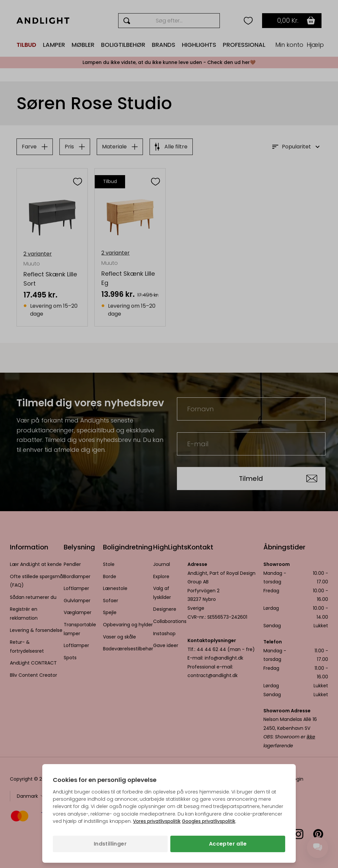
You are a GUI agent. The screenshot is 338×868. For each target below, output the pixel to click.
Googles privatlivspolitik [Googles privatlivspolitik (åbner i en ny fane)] (209, 821)
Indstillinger (110, 844)
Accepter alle (228, 844)
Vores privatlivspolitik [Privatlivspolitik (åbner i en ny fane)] (157, 821)
